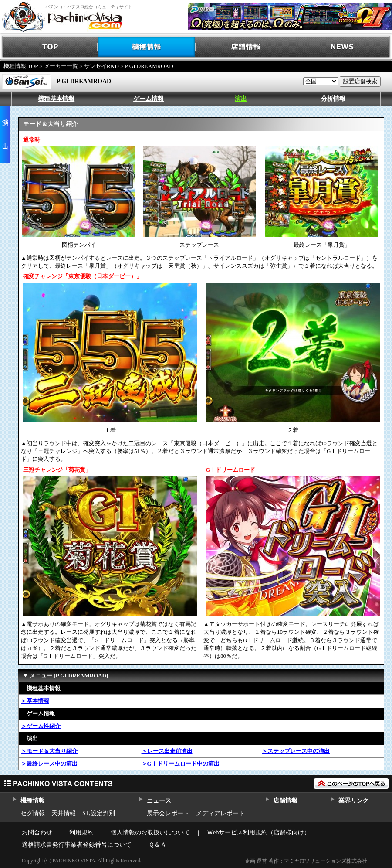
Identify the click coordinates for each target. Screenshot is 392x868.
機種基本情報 (56, 99)
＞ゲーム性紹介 (41, 726)
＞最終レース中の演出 (49, 764)
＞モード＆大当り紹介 (49, 751)
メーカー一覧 (61, 66)
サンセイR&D (101, 66)
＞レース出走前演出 (167, 751)
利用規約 (81, 832)
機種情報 (147, 47)
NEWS (343, 47)
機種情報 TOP (21, 66)
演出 (241, 99)
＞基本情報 (35, 701)
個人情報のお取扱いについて (150, 832)
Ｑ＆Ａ (157, 845)
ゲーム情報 (149, 99)
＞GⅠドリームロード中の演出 (181, 764)
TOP (49, 47)
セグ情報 (33, 813)
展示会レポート (168, 813)
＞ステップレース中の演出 (296, 751)
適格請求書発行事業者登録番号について (77, 845)
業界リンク (353, 801)
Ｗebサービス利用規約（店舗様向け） (259, 832)
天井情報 (64, 813)
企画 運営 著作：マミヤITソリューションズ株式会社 (306, 861)
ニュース (159, 801)
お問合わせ (37, 832)
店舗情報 (245, 47)
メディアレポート (220, 813)
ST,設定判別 (99, 813)
